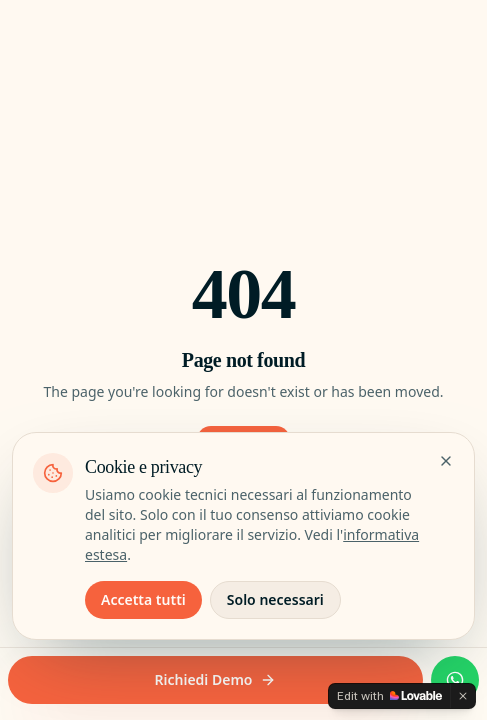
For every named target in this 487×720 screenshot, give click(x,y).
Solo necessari (275, 599)
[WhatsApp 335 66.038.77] (455, 680)
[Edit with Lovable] (389, 696)
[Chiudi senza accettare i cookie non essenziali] (446, 461)
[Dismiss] (463, 696)
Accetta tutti (143, 599)
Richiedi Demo (216, 679)
